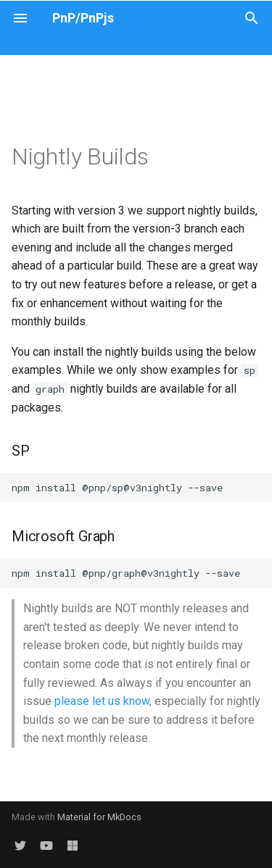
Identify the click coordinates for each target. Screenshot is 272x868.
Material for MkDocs (99, 817)
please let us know (102, 701)
